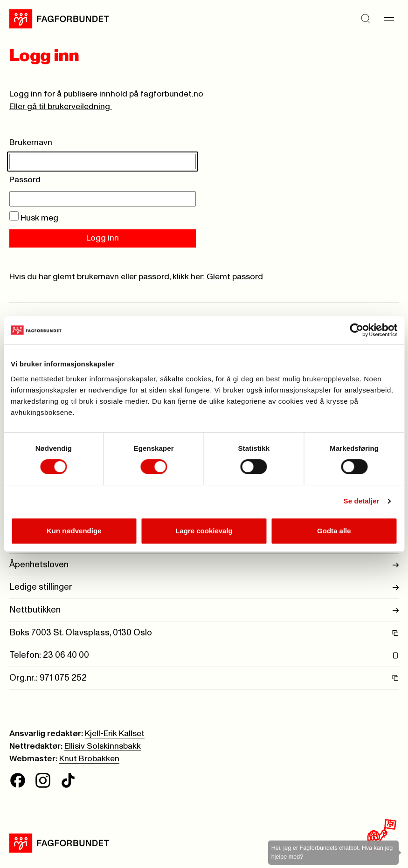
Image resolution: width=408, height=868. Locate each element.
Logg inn (103, 238)
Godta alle (334, 531)
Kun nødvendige (74, 531)
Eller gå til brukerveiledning (61, 107)
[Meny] (389, 19)
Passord (25, 180)
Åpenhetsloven (204, 565)
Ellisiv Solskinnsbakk (103, 746)
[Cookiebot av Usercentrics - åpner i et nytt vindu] (356, 330)
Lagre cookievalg (204, 531)
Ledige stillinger (204, 587)
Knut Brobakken (89, 759)
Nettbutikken (204, 610)
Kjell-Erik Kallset (115, 734)
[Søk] (366, 19)
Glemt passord (235, 277)
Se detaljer (362, 501)
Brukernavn (31, 143)
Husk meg (34, 218)
